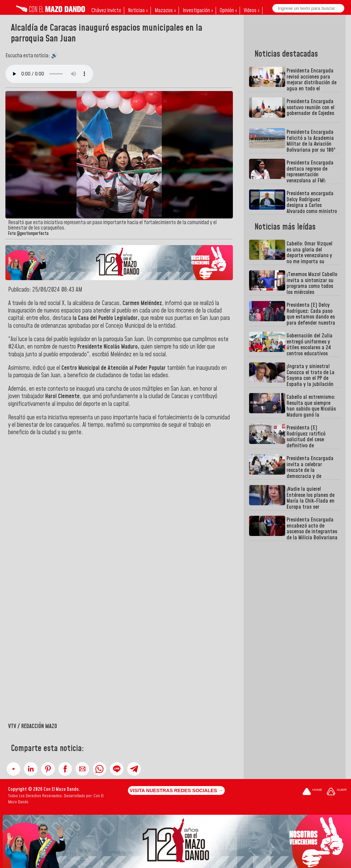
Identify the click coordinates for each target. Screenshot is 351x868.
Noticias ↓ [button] (138, 10)
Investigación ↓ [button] (198, 10)
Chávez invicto (106, 10)
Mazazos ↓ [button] (165, 10)
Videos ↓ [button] (252, 10)
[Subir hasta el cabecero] (336, 792)
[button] (13, 769)
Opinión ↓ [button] (228, 10)
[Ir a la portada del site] (312, 792)
